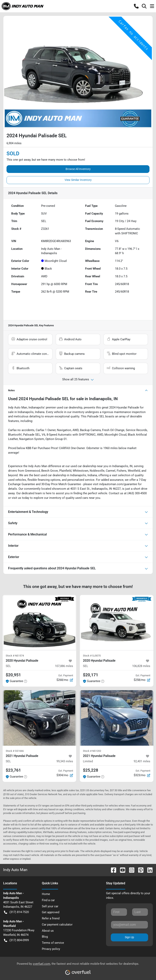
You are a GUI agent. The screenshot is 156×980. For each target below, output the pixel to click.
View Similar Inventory (78, 180)
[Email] (129, 925)
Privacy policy (51, 949)
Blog (45, 937)
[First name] (119, 912)
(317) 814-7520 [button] (16, 912)
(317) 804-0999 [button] (16, 940)
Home (46, 894)
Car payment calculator (57, 925)
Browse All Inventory (78, 169)
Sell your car (50, 906)
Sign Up (129, 937)
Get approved (51, 912)
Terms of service (53, 943)
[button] (136, 6)
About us (48, 931)
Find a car (48, 900)
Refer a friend (51, 918)
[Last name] (140, 912)
